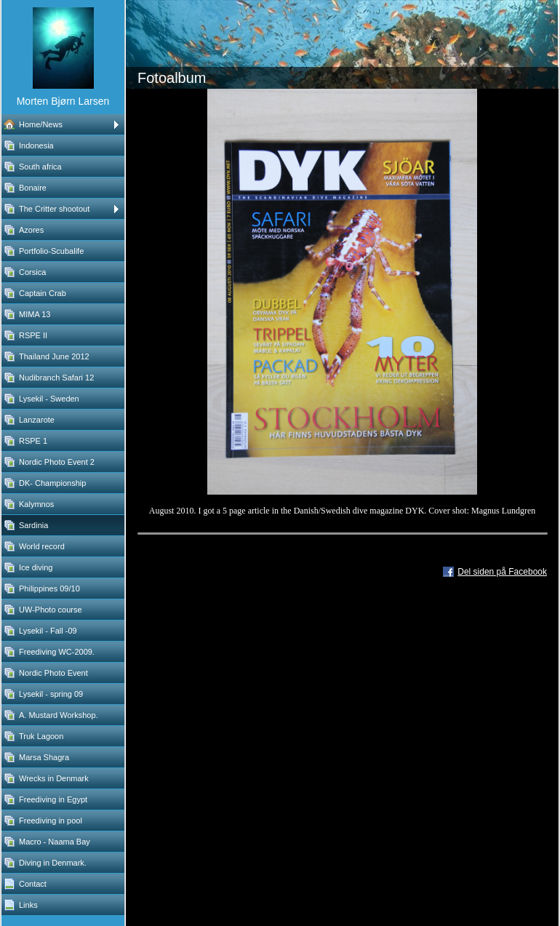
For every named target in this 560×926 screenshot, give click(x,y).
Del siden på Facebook (502, 572)
